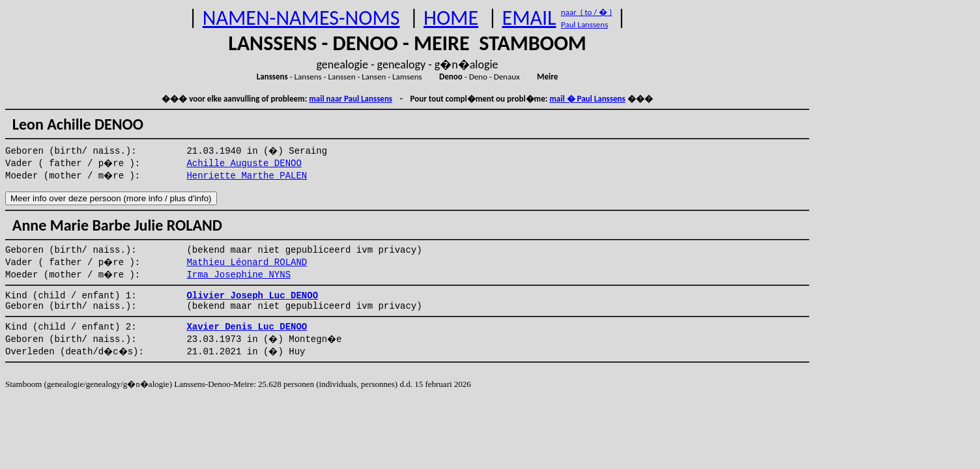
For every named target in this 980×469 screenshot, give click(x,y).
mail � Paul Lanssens (587, 99)
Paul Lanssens (585, 24)
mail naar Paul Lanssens (351, 99)
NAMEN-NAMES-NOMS (301, 18)
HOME (451, 18)
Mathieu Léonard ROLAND (247, 263)
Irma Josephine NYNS (238, 275)
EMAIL (529, 18)
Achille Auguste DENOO (244, 163)
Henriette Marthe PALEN (247, 176)
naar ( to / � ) (586, 12)
